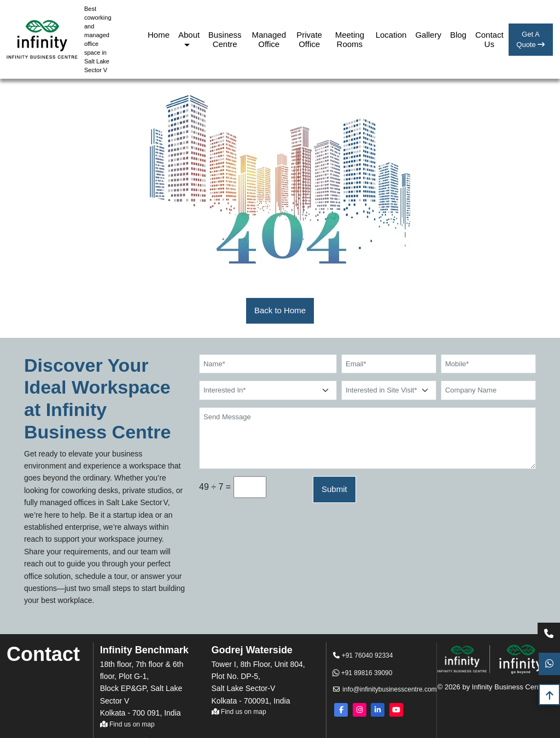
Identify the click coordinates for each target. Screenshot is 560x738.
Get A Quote (530, 40)
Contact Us (489, 39)
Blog (458, 35)
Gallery (428, 35)
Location (391, 35)
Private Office (309, 39)
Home (159, 35)
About (189, 35)
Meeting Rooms (350, 39)
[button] (280, 311)
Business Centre (225, 39)
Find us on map (127, 724)
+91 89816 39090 (363, 673)
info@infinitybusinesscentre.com (375, 689)
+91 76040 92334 (363, 655)
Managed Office (269, 39)
